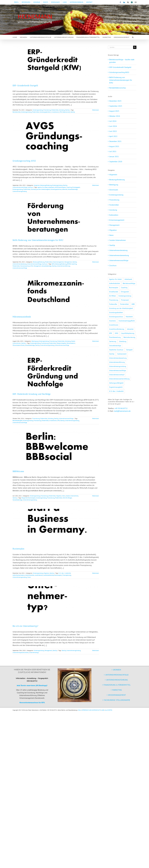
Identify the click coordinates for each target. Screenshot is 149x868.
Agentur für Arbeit (43, 187)
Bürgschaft (25, 498)
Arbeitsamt (51, 187)
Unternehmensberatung (19, 264)
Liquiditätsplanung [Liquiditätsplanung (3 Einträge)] (128, 333)
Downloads (114, 190)
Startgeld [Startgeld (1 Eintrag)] (129, 350)
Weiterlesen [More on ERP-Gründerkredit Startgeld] (96, 110)
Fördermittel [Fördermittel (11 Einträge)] (124, 304)
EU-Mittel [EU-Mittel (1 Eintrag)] (112, 296)
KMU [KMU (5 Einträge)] (117, 333)
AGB (103, 710)
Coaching (69, 187)
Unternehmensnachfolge (20, 187)
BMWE (69, 264)
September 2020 (116, 162)
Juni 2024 (113, 126)
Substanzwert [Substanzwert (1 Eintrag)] (122, 354)
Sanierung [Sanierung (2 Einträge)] (113, 341)
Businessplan (62, 187)
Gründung (62, 110)
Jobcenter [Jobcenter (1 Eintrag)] (130, 329)
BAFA (53, 264)
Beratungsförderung (46, 185)
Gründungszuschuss (56, 189)
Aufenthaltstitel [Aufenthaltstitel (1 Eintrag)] (115, 283)
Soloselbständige (73, 189)
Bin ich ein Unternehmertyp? (25, 626)
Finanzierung (47, 110)
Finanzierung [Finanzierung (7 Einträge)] (114, 300)
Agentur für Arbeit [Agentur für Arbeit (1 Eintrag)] (115, 279)
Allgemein (37, 185)
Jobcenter (65, 189)
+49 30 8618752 (121, 408)
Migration (59, 496)
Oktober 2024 (115, 116)
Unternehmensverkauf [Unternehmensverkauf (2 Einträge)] (117, 375)
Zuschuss (30, 187)
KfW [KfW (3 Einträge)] (111, 333)
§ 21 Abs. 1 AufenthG (65, 573)
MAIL (79, 710)
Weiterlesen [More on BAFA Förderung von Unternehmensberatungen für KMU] (96, 262)
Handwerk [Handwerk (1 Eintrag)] (129, 317)
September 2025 (116, 106)
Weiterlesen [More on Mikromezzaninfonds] (96, 341)
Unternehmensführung (63, 266)
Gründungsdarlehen (45, 112)
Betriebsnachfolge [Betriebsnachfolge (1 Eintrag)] (129, 283)
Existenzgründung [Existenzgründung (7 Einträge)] (125, 296)
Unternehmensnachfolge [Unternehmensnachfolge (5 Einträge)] (118, 370)
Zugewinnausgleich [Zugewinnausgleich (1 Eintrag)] (116, 387)
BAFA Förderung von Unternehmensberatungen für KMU (38, 240)
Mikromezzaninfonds (22, 317)
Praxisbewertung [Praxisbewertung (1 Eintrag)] (115, 337)
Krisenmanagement (58, 262)
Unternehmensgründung (20, 191)
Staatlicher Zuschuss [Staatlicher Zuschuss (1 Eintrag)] (116, 350)
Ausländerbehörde (49, 575)
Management (68, 262)
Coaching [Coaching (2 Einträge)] (124, 287)
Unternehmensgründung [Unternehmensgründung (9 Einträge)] (118, 366)
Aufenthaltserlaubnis (19, 575)
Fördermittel (55, 110)
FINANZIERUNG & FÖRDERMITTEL (117, 685)
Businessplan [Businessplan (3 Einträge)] (114, 287)
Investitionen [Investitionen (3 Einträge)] (114, 325)
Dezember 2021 (115, 141)
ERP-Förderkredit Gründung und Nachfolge (32, 394)
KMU (32, 266)
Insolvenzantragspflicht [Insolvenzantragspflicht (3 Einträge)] (127, 321)
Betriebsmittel (17, 112)
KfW (61, 112)
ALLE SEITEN (109, 710)
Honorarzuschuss (25, 266)
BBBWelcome (18, 471)
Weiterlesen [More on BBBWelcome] (96, 496)
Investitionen (55, 112)
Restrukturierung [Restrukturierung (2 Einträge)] (129, 337)
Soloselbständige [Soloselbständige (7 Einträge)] (115, 346)
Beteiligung (35, 341)
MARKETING (117, 690)
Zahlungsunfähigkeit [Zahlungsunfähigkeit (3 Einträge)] (116, 383)
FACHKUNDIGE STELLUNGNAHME (117, 700)
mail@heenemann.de (122, 411)
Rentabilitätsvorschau (118, 88)
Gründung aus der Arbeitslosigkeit (40, 189)
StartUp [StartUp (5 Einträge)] (112, 354)
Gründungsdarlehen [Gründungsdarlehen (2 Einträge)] (116, 312)
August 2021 (114, 146)
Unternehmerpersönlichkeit (21, 652)
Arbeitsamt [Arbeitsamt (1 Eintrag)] (128, 279)
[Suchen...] (121, 47)
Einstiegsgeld (76, 187)
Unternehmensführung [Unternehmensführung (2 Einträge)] (117, 362)
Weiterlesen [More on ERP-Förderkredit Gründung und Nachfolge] (96, 418)
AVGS (56, 187)
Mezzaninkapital (61, 343)
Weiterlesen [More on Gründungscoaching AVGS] (96, 185)
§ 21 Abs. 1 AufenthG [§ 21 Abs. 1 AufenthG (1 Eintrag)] (116, 391)
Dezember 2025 (115, 101)
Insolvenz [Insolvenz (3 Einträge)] (112, 321)
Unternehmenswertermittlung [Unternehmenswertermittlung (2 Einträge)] (119, 379)
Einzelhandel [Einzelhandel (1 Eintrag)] (114, 292)
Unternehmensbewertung (119, 255)
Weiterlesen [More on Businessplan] (96, 573)
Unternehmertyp (34, 652)
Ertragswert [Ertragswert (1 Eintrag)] (125, 292)
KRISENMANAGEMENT (117, 695)
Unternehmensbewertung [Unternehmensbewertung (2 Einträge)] (118, 358)
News (64, 496)
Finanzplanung (67, 575)
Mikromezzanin (71, 343)
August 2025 (114, 111)
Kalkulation (114, 215)
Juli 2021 (113, 151)
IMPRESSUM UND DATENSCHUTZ (91, 710)
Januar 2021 (114, 156)
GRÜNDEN (117, 670)
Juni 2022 (113, 131)
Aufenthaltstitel (30, 575)
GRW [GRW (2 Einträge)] (133, 304)
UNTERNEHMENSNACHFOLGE (117, 675)
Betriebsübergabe (17, 420)
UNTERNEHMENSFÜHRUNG (117, 680)
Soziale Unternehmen (72, 496)
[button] (133, 37)
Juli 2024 (113, 121)
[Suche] (135, 47)
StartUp (67, 110)
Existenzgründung (38, 110)
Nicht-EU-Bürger (67, 498)
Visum (29, 577)
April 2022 (113, 136)
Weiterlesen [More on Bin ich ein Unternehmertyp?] (96, 650)
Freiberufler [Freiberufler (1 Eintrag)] (113, 304)
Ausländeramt (39, 575)
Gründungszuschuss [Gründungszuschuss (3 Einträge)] (116, 317)
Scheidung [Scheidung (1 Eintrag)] (123, 341)
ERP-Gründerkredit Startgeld (25, 86)
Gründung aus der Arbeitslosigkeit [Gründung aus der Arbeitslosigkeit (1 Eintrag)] (121, 308)
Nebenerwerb (66, 112)
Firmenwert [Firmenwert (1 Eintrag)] (125, 300)
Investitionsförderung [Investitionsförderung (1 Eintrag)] (117, 329)
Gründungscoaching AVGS (24, 161)
